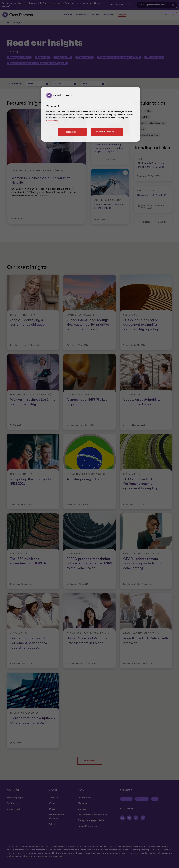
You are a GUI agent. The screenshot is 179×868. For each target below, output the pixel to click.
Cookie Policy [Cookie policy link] (52, 121)
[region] (91, 114)
